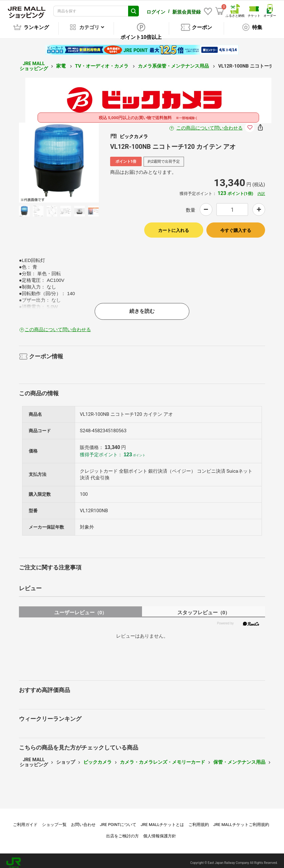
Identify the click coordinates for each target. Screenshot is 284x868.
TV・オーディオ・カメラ (102, 62)
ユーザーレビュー (81, 608)
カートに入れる (174, 226)
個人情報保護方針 (160, 832)
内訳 (261, 189)
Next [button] (77, 158)
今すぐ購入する (236, 226)
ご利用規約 (199, 820)
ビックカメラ (98, 758)
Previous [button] (41, 158)
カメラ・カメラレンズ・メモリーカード (163, 758)
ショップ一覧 (54, 820)
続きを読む (142, 307)
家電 (62, 62)
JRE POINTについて (118, 820)
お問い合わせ (83, 820)
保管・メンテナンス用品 (239, 758)
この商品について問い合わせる (210, 124)
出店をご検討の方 (122, 832)
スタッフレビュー (204, 608)
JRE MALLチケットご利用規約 (241, 820)
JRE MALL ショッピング (34, 62)
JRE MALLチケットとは (163, 820)
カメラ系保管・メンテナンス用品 (174, 62)
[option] (59, 158)
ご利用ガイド (25, 820)
